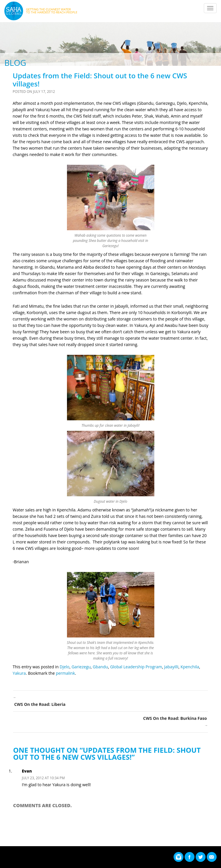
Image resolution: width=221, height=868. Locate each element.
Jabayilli (171, 667)
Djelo (65, 667)
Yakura (19, 673)
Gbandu (100, 667)
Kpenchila (190, 667)
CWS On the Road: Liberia (111, 700)
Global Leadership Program (136, 667)
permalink (66, 673)
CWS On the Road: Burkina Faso (111, 722)
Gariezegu (81, 667)
